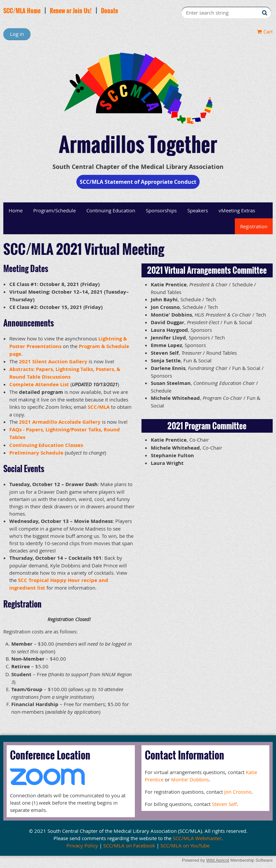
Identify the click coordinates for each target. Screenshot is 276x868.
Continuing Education (111, 210)
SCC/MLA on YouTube (185, 845)
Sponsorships (161, 210)
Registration (254, 226)
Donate (109, 11)
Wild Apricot (218, 860)
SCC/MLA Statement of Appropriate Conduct (138, 182)
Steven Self (224, 804)
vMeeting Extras (237, 210)
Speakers (198, 210)
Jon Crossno (238, 792)
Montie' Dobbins (190, 779)
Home (16, 210)
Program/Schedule (54, 210)
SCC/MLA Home (22, 11)
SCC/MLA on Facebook (129, 845)
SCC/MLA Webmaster (197, 838)
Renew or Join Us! (71, 11)
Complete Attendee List (39, 384)
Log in (17, 34)
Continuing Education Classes (46, 445)
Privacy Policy (82, 845)
